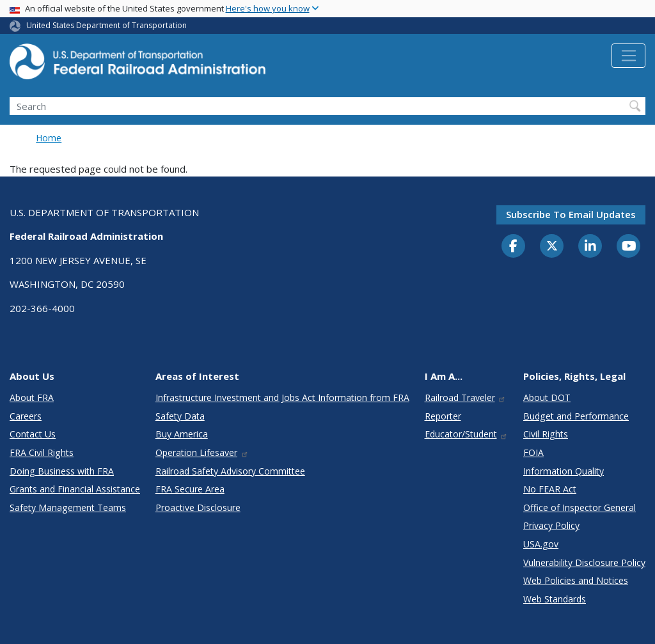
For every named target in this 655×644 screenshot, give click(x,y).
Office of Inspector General (580, 507)
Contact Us (33, 434)
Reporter (443, 416)
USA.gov (541, 544)
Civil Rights (546, 434)
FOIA (533, 452)
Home (49, 138)
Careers (26, 416)
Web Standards (555, 599)
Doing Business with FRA (62, 471)
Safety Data (180, 416)
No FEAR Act (550, 489)
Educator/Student (467, 434)
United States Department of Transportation (107, 25)
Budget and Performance (576, 416)
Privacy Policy (551, 525)
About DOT (547, 397)
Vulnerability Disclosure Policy (584, 562)
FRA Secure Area (190, 489)
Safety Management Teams (68, 507)
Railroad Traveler (466, 397)
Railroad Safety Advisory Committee (230, 471)
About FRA (32, 397)
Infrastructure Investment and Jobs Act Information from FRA (282, 397)
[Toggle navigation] (628, 56)
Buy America (182, 434)
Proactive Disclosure (198, 507)
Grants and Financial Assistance (75, 489)
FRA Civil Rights (42, 452)
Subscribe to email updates (571, 214)
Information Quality (564, 471)
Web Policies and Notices (576, 580)
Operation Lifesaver (202, 452)
